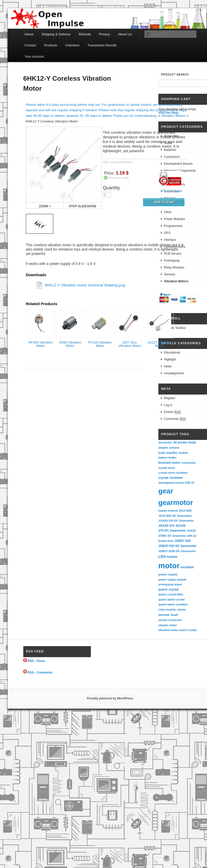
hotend (173, 511)
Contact (30, 45)
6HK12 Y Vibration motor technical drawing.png (85, 285)
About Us (125, 34)
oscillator (187, 567)
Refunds (85, 34)
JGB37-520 (183, 541)
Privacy (105, 34)
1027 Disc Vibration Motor (130, 344)
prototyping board (170, 584)
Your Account (34, 56)
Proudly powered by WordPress (110, 698)
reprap (181, 609)
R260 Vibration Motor (70, 344)
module (172, 557)
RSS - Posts (36, 661)
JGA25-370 (166, 526)
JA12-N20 (185, 511)
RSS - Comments (40, 672)
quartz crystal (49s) (171, 594)
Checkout (72, 45)
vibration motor (168, 630)
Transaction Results (102, 45)
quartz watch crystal (171, 600)
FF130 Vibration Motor (100, 344)
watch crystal (188, 630)
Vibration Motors (174, 116)
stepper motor (168, 625)
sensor (164, 615)
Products (51, 45)
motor (169, 566)
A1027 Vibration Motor (159, 344)
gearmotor (176, 503)
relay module (167, 609)
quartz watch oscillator (173, 604)
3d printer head (184, 442)
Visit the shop (168, 113)
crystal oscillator (171, 478)
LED (162, 556)
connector (189, 463)
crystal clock (167, 468)
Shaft (174, 615)
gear (166, 491)
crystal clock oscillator (173, 473)
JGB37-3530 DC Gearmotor (177, 551)
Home (29, 34)
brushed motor (170, 463)
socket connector (170, 620)
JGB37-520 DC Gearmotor (178, 546)
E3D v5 (190, 483)
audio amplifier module (173, 453)
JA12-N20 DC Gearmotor (175, 516)
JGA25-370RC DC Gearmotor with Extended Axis (177, 536)
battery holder (168, 458)
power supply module (172, 580)
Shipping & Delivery (56, 34)
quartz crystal (168, 590)
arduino (174, 448)
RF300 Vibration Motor (41, 344)
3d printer (165, 442)
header (163, 511)
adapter (163, 448)
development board (171, 483)
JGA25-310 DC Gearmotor (176, 521)
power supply (168, 574)
